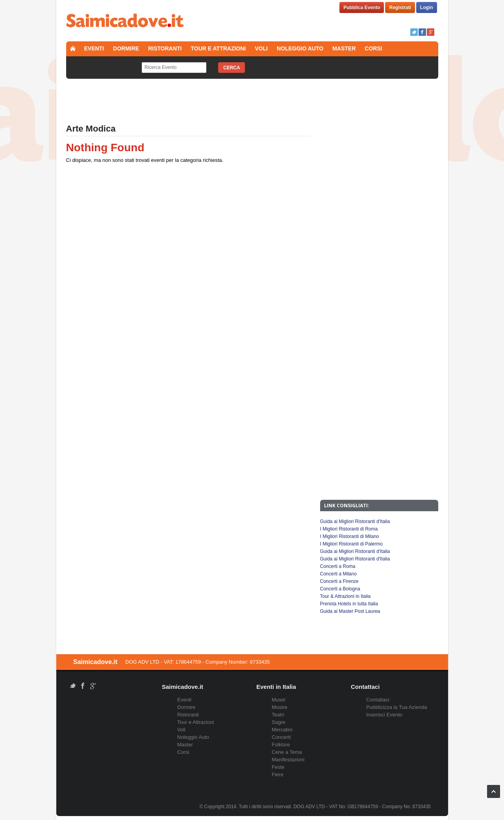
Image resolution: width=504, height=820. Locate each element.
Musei (279, 700)
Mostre (280, 707)
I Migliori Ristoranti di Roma (349, 529)
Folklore (281, 745)
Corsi (373, 48)
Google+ (431, 32)
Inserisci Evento (384, 715)
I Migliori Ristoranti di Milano (350, 536)
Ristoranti (165, 48)
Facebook (422, 32)
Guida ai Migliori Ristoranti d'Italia (355, 521)
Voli (261, 48)
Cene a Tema (287, 752)
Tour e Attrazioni (219, 48)
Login (427, 7)
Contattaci (378, 700)
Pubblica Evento (362, 7)
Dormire (126, 48)
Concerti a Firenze (339, 581)
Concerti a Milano (338, 574)
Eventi (94, 48)
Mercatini (282, 730)
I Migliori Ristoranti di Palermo (351, 544)
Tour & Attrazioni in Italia (346, 596)
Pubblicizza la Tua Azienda (397, 707)
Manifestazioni (288, 760)
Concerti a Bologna (340, 589)
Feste (278, 767)
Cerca (232, 68)
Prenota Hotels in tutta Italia (349, 604)
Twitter (414, 32)
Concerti (281, 737)
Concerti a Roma (338, 566)
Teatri (278, 715)
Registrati (400, 7)
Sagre (279, 722)
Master (344, 48)
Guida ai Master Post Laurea (350, 611)
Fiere (278, 775)
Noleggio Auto (300, 48)
